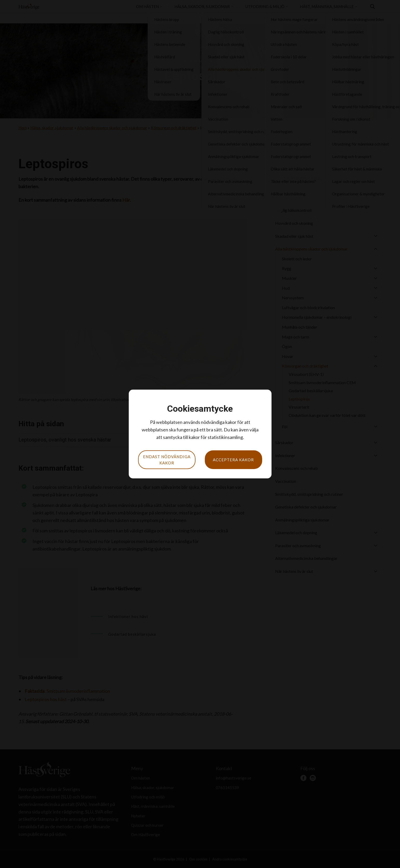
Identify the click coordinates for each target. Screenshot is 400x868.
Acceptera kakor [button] (233, 460)
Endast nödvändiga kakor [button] (167, 460)
